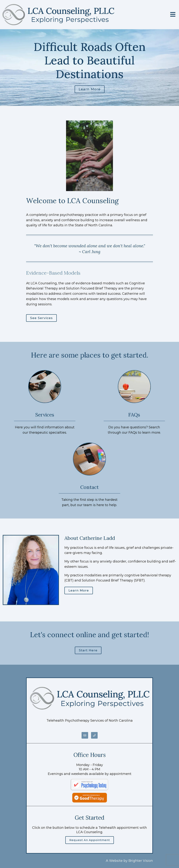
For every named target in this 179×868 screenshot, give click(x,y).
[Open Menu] (173, 15)
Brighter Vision (141, 861)
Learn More (79, 590)
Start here (88, 650)
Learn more (90, 89)
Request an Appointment (90, 840)
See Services (41, 318)
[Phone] (94, 735)
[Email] (85, 735)
